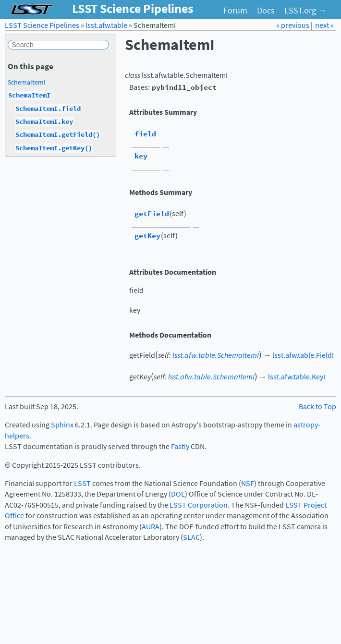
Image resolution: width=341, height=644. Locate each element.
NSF (248, 483)
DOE (178, 494)
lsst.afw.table (106, 25)
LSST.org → (305, 11)
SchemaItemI (27, 82)
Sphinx (62, 425)
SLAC (191, 537)
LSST (82, 483)
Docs (266, 11)
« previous (293, 25)
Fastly (180, 446)
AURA (151, 527)
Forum (235, 11)
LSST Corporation (199, 505)
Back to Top (317, 407)
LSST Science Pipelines (42, 25)
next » (324, 25)
